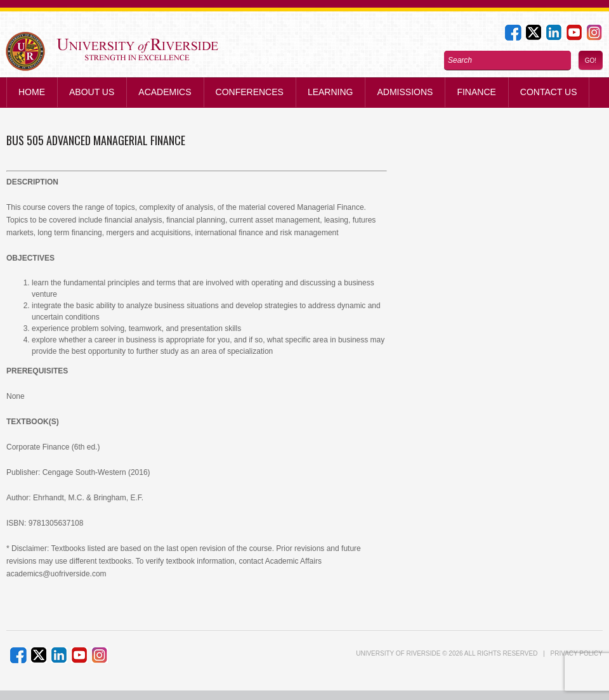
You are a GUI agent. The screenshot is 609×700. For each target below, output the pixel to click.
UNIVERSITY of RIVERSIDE (398, 653)
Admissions (405, 92)
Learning (331, 92)
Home (32, 92)
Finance (476, 92)
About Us (92, 92)
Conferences (250, 92)
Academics (165, 92)
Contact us (549, 92)
